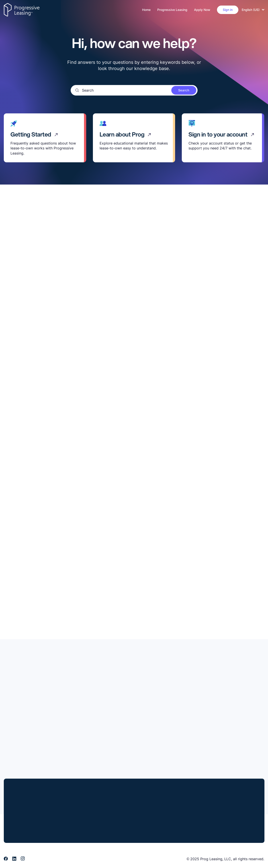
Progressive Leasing (172, 10)
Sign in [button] (228, 10)
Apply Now (202, 10)
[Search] (134, 90)
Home (146, 10)
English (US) (253, 10)
